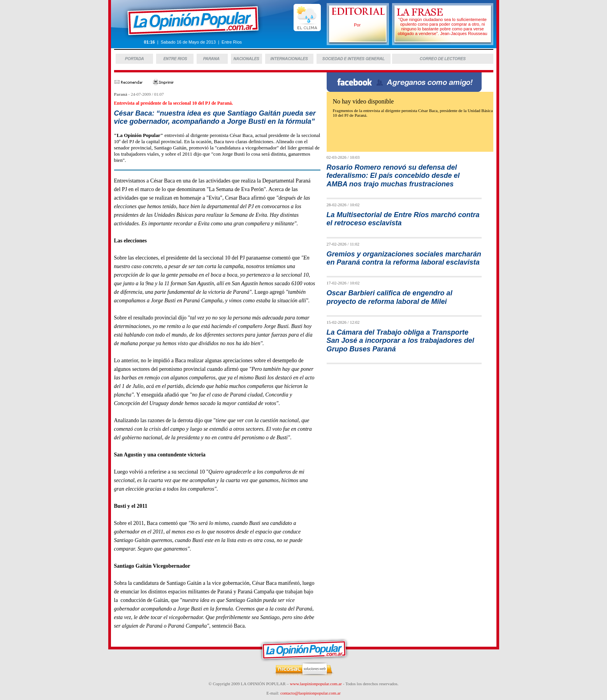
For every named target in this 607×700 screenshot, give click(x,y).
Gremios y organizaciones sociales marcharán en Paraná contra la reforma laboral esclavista (404, 258)
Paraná (121, 94)
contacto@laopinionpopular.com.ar (311, 693)
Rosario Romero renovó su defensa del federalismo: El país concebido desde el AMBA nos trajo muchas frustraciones (393, 176)
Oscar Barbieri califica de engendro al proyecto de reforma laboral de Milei (390, 297)
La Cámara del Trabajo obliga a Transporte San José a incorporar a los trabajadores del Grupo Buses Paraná (400, 341)
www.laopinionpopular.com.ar (316, 684)
